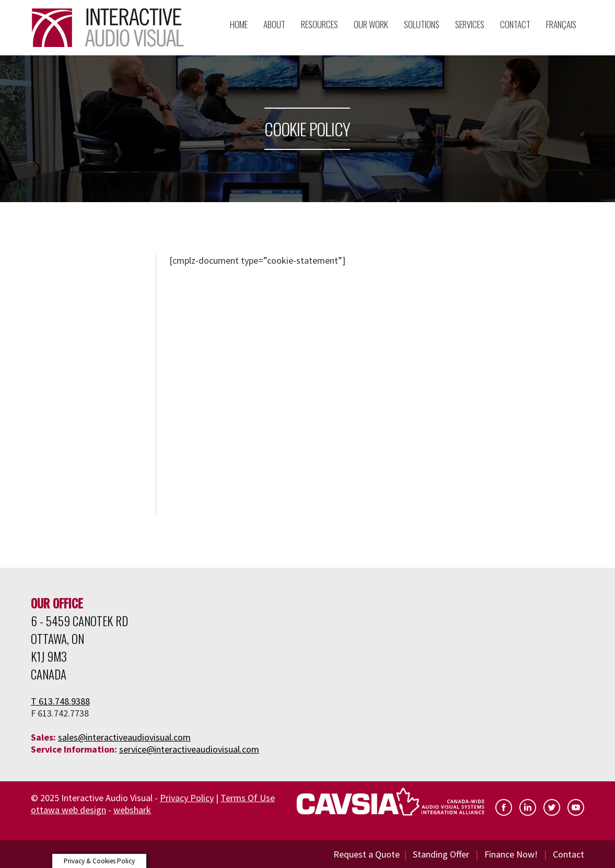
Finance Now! (511, 854)
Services (470, 24)
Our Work (371, 24)
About (274, 24)
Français (561, 24)
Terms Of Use (248, 798)
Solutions (422, 24)
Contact (568, 854)
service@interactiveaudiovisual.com (189, 749)
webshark (132, 810)
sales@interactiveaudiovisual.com (124, 737)
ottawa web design (68, 810)
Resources (320, 24)
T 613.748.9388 (60, 701)
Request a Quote (367, 854)
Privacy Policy (187, 798)
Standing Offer (441, 854)
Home (239, 24)
